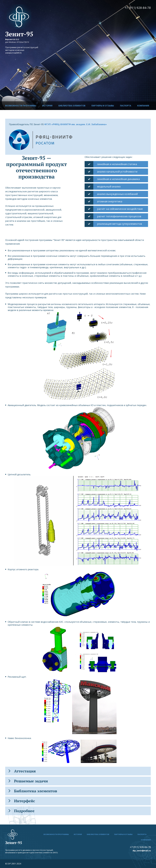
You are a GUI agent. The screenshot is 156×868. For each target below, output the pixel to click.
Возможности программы (21, 106)
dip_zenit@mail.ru (142, 851)
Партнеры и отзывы (103, 106)
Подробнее (22, 811)
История (47, 106)
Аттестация (22, 771)
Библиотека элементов (72, 106)
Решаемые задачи (28, 781)
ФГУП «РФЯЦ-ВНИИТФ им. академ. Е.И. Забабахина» (76, 124)
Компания (143, 106)
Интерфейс (22, 801)
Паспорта (126, 106)
